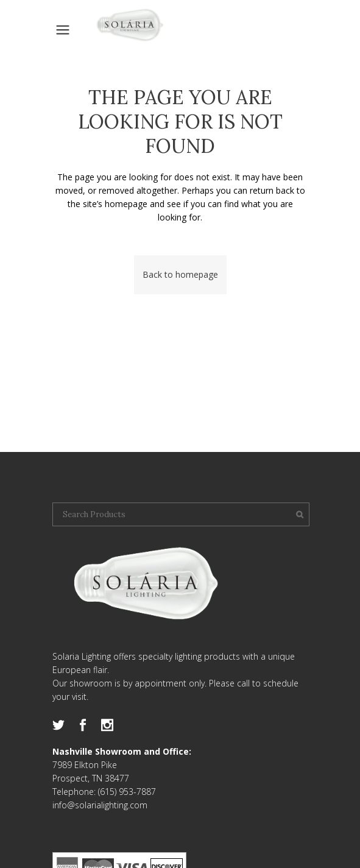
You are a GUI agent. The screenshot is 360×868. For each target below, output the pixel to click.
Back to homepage (180, 274)
